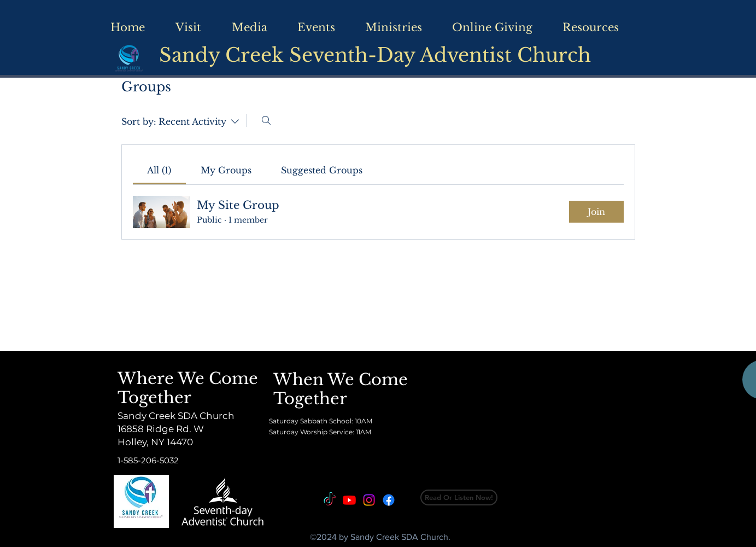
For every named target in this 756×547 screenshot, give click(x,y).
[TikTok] (330, 500)
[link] (159, 170)
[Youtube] (349, 500)
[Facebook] (389, 500)
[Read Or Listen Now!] (459, 497)
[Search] (266, 120)
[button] (602, 27)
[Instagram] (369, 500)
